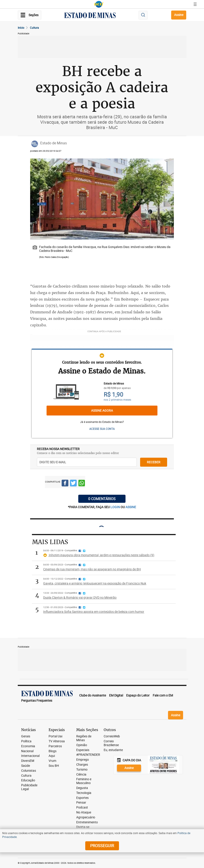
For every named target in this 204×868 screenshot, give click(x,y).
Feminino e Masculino (84, 781)
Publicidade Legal (29, 787)
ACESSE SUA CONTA (102, 429)
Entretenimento (87, 822)
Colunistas (29, 771)
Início (21, 28)
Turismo (82, 770)
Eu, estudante (113, 750)
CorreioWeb (112, 736)
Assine (179, 15)
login (115, 507)
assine (131, 507)
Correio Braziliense (111, 743)
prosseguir (102, 846)
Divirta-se (83, 827)
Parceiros (55, 746)
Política (26, 741)
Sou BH (54, 766)
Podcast (82, 808)
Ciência (81, 775)
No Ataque (84, 812)
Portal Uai (55, 736)
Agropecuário (86, 817)
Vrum (52, 761)
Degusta (82, 788)
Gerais (26, 736)
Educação (28, 780)
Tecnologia (84, 793)
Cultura (34, 28)
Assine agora (102, 410)
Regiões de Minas (84, 738)
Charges (82, 765)
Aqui (52, 756)
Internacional (30, 756)
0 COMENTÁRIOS (102, 499)
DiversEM (28, 761)
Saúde (26, 766)
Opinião (82, 745)
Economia (28, 746)
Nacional (27, 751)
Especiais (83, 750)
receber (154, 462)
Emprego (83, 760)
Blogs (53, 751)
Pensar (81, 803)
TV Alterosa (57, 741)
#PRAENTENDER (88, 755)
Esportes (82, 798)
